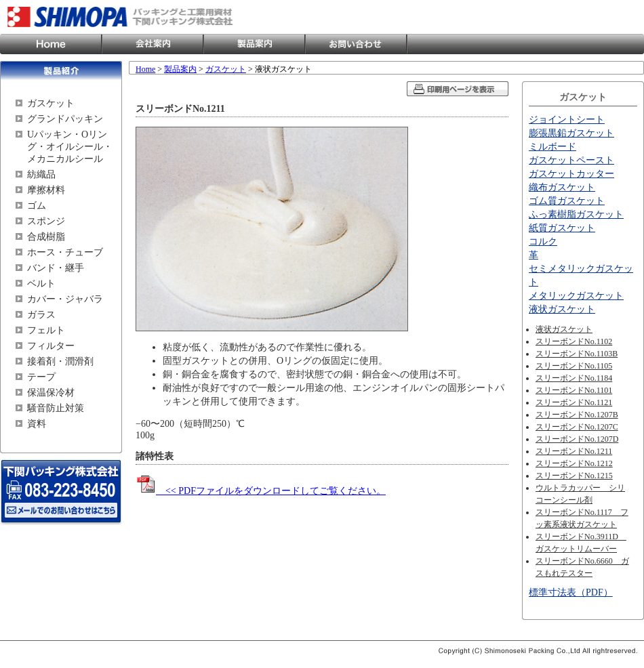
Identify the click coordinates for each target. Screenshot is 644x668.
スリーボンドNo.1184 (574, 378)
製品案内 (254, 44)
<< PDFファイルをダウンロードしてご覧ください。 (261, 491)
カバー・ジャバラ (65, 299)
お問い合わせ (356, 44)
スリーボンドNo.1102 (574, 341)
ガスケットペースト (571, 160)
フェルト (46, 330)
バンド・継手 (56, 268)
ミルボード (552, 147)
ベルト (41, 284)
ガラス (41, 315)
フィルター (51, 346)
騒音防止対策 (56, 408)
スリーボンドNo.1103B (577, 354)
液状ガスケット (562, 309)
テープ (41, 377)
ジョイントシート (567, 120)
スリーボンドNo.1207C (577, 427)
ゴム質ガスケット (567, 201)
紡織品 (41, 174)
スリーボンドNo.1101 (574, 390)
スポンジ (46, 221)
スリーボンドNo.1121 (574, 402)
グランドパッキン (65, 119)
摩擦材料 (46, 190)
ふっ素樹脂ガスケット (576, 214)
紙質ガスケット (562, 228)
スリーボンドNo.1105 (574, 366)
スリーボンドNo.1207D (577, 439)
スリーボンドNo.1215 (574, 476)
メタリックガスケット (576, 296)
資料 (37, 424)
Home (51, 44)
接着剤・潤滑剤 (60, 361)
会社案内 (153, 44)
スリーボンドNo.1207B (577, 415)
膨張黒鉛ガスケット (571, 133)
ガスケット (51, 103)
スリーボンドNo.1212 (574, 463)
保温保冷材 (51, 393)
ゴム (37, 206)
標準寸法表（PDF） (571, 592)
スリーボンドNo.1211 (574, 451)
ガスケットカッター (571, 174)
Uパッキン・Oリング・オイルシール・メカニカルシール (70, 147)
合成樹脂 (46, 237)
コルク (543, 242)
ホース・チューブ (65, 252)
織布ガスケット (562, 187)
